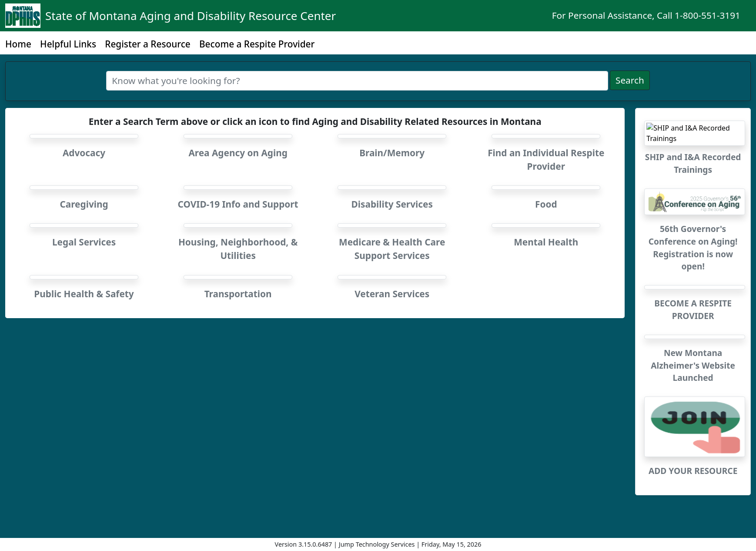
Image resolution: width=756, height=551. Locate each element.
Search (630, 80)
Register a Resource (148, 44)
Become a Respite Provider (257, 44)
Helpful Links (68, 44)
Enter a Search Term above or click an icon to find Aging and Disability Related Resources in (315, 121)
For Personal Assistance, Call (646, 15)
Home (18, 44)
